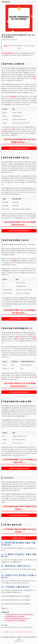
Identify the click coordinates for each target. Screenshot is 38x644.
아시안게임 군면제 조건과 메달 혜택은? (15, 621)
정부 (8, 84)
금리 (18, 333)
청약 (15, 64)
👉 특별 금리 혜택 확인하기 (19, 538)
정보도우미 (26, 637)
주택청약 (16, 139)
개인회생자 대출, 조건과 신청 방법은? (15, 616)
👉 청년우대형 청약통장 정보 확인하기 (19, 148)
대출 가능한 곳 (13, 637)
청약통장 (13, 96)
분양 (7, 408)
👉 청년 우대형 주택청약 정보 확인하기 (19, 392)
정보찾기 (20, 637)
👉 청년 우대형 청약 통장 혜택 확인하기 (19, 231)
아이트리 (6, 2)
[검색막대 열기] (28, 2)
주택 (27, 127)
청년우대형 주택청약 (7, 53)
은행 (11, 529)
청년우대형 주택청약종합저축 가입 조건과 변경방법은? (18, 627)
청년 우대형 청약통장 (12, 222)
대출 (14, 261)
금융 (34, 78)
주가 (5, 271)
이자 (31, 328)
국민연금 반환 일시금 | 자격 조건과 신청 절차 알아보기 (19, 614)
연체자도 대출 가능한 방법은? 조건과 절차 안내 (17, 619)
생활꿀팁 (6, 625)
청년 (5, 46)
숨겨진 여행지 (5, 637)
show (6, 608)
